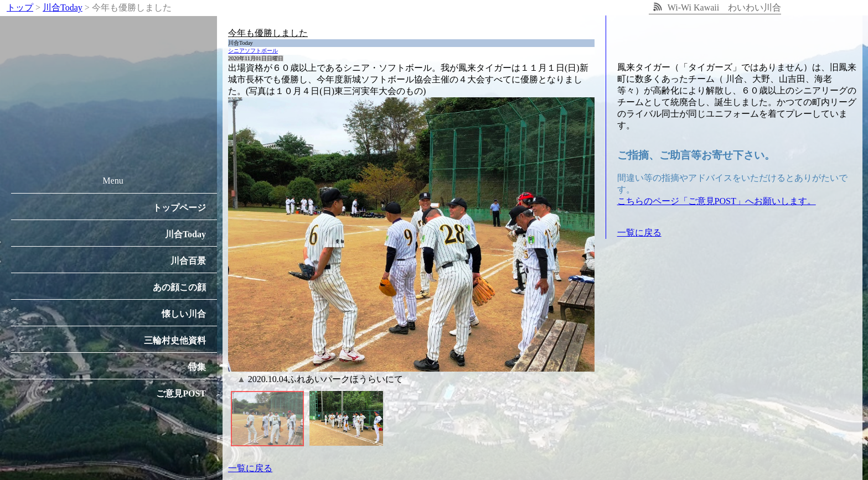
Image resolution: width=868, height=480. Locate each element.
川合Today (185, 234)
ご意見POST (181, 393)
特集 (197, 367)
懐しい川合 (184, 314)
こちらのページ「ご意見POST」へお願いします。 (717, 201)
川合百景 (188, 261)
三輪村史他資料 (175, 340)
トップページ (179, 208)
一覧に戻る (250, 468)
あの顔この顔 (179, 287)
